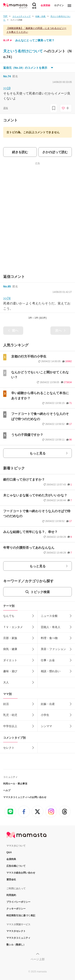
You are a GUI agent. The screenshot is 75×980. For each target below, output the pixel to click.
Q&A (9, 852)
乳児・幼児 (10, 715)
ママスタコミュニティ (18, 938)
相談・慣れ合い (51, 671)
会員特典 (11, 859)
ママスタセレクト (16, 931)
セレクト (9, 748)
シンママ (46, 726)
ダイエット (10, 660)
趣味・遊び (10, 671)
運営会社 (11, 880)
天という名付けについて (23, 51)
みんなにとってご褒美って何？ (35, 40)
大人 (6, 682)
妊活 (6, 704)
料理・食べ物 (49, 638)
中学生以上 (10, 726)
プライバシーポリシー (18, 902)
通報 (6, 108)
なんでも (9, 616)
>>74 (7, 298)
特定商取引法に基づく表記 (21, 915)
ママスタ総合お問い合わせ (21, 873)
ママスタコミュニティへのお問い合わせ (25, 797)
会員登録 (45, 5)
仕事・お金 (48, 660)
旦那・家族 (10, 638)
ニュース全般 (49, 616)
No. (7, 76)
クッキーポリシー (16, 909)
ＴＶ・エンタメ (13, 627)
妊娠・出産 (48, 704)
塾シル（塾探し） (16, 945)
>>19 (7, 88)
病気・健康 (10, 649)
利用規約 (11, 895)
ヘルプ (7, 790)
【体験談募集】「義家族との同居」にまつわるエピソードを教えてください (36, 30)
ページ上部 (38, 959)
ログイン (59, 5)
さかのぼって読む (55, 152)
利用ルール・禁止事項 (15, 784)
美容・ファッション (53, 649)
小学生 (45, 715)
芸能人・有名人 (51, 627)
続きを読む (20, 152)
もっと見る (38, 453)
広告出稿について (16, 866)
